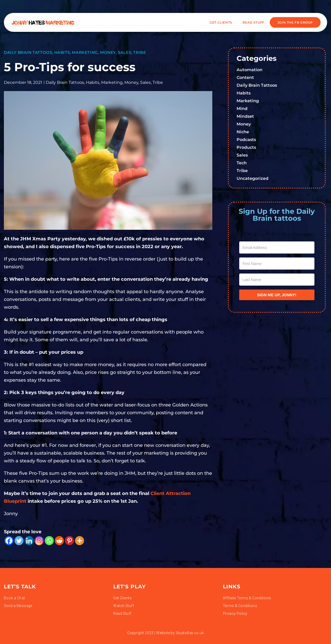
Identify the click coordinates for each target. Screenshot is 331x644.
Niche (243, 132)
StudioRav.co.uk (190, 633)
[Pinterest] (69, 541)
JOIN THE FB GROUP (295, 22)
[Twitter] (19, 541)
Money (108, 52)
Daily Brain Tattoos (28, 52)
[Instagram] (39, 541)
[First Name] (277, 264)
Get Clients (221, 22)
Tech (242, 163)
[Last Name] (277, 280)
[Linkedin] (29, 541)
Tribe (140, 52)
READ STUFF (254, 22)
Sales (125, 52)
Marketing (85, 52)
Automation (250, 70)
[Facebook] (9, 541)
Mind (242, 109)
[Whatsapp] (49, 541)
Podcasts (246, 140)
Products (246, 147)
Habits (62, 52)
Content (245, 77)
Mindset (245, 116)
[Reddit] (59, 541)
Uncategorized (253, 178)
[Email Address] (277, 247)
